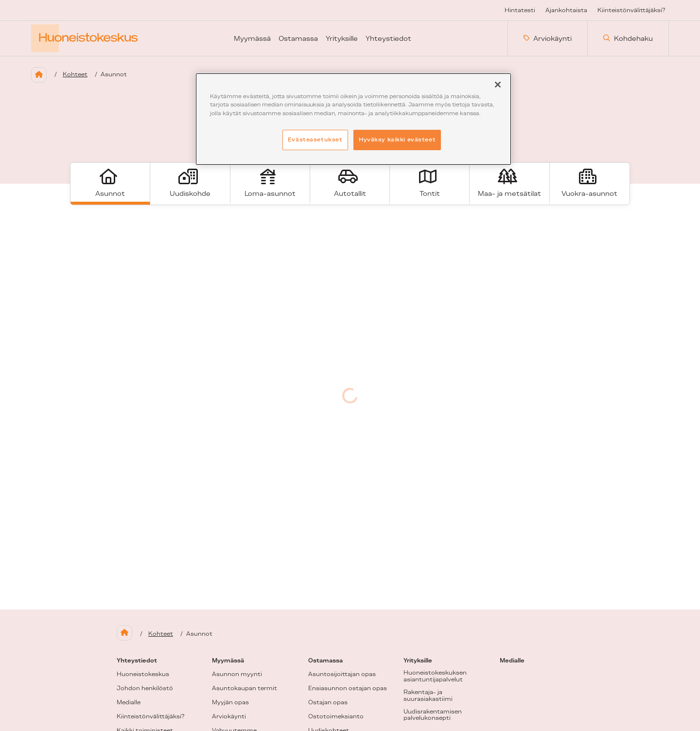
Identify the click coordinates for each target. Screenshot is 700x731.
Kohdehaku (628, 38)
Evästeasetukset (315, 139)
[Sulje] (498, 85)
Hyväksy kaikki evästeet (397, 139)
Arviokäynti (548, 38)
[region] (353, 119)
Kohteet (75, 74)
